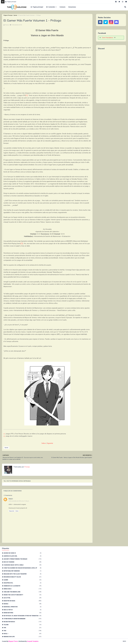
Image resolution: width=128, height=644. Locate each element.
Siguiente (50, 443)
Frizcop (7, 25)
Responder (12, 511)
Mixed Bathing (22, 613)
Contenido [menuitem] (50, 7)
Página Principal (8, 15)
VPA (22, 628)
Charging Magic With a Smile (22, 565)
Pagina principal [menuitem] (37, 7)
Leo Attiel (22, 598)
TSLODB (22, 625)
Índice (44, 443)
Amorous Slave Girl (22, 556)
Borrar (17, 511)
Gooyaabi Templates (33, 641)
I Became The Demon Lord (22, 592)
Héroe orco (22, 589)
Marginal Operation (22, 607)
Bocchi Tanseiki (22, 562)
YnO (22, 631)
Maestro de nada (22, 601)
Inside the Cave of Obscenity (22, 595)
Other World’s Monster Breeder (22, 619)
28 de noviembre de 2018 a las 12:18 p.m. (19, 501)
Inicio (124, 641)
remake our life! (22, 637)
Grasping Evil (22, 583)
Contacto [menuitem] (62, 7)
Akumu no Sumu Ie (22, 553)
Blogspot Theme (13, 641)
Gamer (15, 15)
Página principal (11, 2)
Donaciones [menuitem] (72, 7)
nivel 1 (22, 634)
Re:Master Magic (22, 622)
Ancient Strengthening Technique (22, 559)
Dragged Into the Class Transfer (22, 574)
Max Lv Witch (22, 610)
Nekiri (11, 499)
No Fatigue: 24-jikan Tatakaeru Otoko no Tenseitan (22, 616)
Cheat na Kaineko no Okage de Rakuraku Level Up (22, 568)
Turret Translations (107, 38)
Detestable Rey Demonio (22, 571)
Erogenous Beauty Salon (22, 577)
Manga (22, 604)
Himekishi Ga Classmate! (22, 586)
